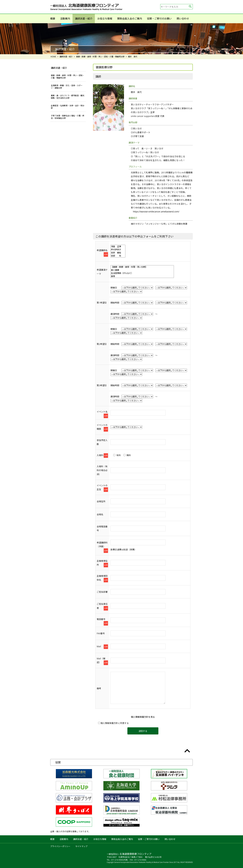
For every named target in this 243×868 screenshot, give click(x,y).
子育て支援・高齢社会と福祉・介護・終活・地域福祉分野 (68, 117)
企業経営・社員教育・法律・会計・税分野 (68, 107)
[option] (122, 39)
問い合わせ (183, 19)
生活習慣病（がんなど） (142, 273)
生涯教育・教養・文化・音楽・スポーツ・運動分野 (67, 87)
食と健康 (142, 270)
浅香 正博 (118, 246)
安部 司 (118, 256)
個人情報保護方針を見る (143, 717)
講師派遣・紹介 (84, 19)
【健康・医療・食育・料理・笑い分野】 (142, 267)
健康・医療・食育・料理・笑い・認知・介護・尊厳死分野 (68, 77)
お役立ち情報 (105, 19)
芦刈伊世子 (118, 250)
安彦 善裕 (118, 253)
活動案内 (65, 19)
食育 (142, 276)
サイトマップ (81, 846)
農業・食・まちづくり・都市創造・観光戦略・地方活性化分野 (68, 97)
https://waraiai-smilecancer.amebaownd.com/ (156, 212)
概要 (53, 19)
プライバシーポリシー (60, 846)
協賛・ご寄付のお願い (159, 19)
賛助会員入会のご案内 (130, 19)
